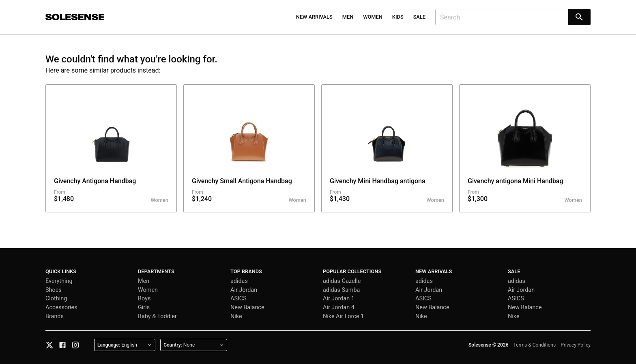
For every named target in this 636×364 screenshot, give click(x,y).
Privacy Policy (576, 345)
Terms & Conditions (535, 345)
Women (373, 17)
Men (348, 17)
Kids (398, 17)
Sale (419, 17)
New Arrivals (314, 17)
